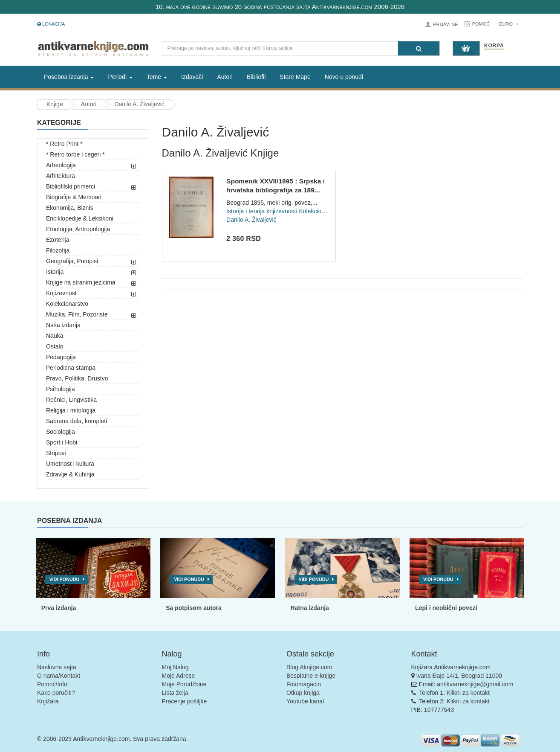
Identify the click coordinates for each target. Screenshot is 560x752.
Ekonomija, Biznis (70, 208)
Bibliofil (256, 77)
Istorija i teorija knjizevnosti (262, 211)
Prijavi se (445, 24)
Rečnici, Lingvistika (71, 400)
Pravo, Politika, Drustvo (77, 378)
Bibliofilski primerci (71, 186)
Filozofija (58, 250)
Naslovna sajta (57, 667)
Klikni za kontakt (468, 693)
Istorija (55, 272)
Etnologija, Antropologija (78, 229)
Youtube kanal (305, 701)
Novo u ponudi (344, 77)
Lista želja (175, 693)
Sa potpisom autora (194, 608)
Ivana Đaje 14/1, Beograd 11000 (459, 676)
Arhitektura (61, 176)
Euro (509, 24)
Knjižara (48, 701)
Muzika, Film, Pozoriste (77, 314)
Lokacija (51, 24)
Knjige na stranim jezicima (81, 282)
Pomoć (481, 24)
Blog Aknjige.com (309, 667)
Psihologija (61, 389)
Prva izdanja (59, 608)
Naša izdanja (63, 325)
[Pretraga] (419, 48)
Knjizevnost (61, 293)
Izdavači (192, 77)
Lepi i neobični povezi (446, 608)
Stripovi (56, 453)
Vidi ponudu (65, 579)
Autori (225, 77)
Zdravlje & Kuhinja (70, 474)
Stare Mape (295, 77)
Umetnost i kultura (70, 464)
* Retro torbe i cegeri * (75, 154)
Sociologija (61, 432)
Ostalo (55, 346)
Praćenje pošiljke (185, 701)
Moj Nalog (175, 667)
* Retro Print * (64, 144)
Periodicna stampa (71, 368)
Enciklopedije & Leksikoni (80, 218)
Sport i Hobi (62, 442)
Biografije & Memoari (74, 197)
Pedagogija (61, 357)
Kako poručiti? (56, 693)
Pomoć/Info (52, 684)
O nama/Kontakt (59, 676)
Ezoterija (58, 240)
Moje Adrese (179, 676)
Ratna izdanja (310, 608)
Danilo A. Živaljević (139, 104)
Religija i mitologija (71, 410)
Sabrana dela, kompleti (76, 421)
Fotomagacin (304, 684)
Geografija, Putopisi (72, 261)
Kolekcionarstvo (67, 304)
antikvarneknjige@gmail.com (475, 684)
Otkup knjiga (303, 693)
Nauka (55, 336)
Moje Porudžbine (184, 684)
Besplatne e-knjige (311, 676)
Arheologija (61, 165)
